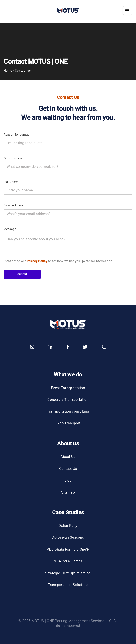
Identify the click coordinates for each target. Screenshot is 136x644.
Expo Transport (68, 423)
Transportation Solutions (68, 585)
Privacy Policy (37, 261)
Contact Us (68, 469)
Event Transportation (68, 388)
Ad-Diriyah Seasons (68, 537)
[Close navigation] (127, 12)
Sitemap (68, 492)
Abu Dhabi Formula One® (68, 549)
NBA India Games (68, 561)
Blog (68, 480)
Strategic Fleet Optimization (68, 573)
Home (8, 71)
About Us (68, 457)
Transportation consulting (68, 411)
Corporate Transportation (68, 400)
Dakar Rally (68, 526)
